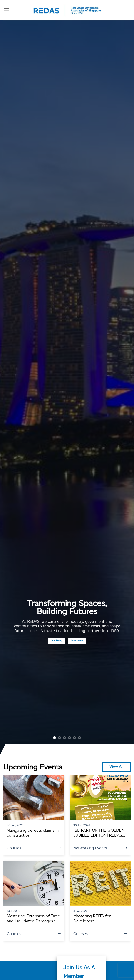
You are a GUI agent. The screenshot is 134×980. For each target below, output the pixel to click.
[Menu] (7, 10)
